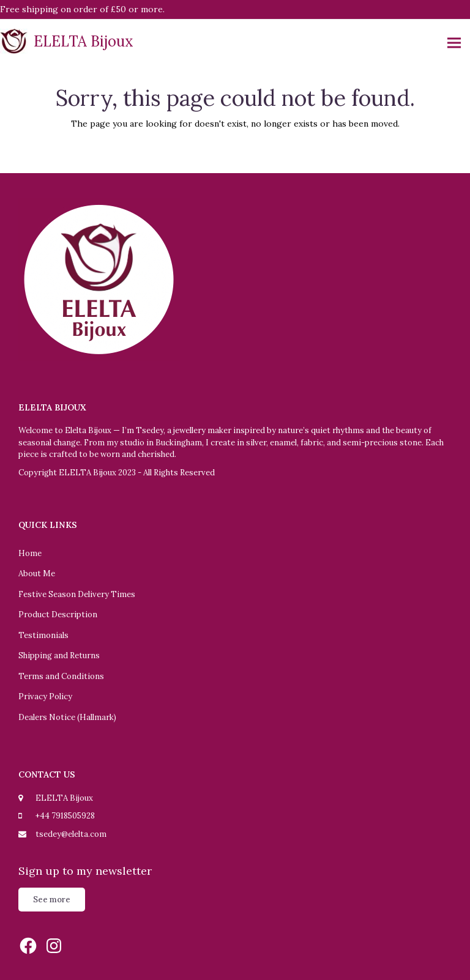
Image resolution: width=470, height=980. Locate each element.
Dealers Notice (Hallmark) (67, 717)
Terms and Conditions (61, 676)
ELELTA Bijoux (67, 41)
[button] (454, 43)
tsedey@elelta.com (71, 834)
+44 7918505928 (65, 816)
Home (30, 553)
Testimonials (43, 635)
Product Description (58, 614)
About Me (37, 574)
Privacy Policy (45, 696)
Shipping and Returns (59, 655)
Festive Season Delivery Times (77, 594)
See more (52, 900)
